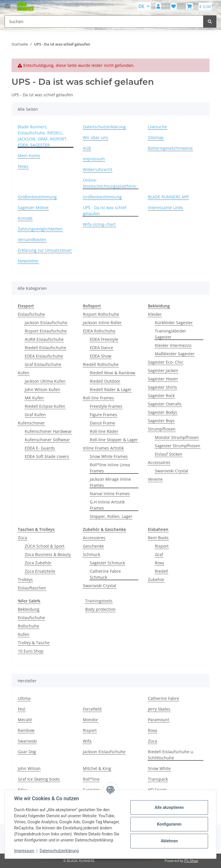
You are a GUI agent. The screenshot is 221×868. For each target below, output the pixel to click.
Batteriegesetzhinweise (170, 148)
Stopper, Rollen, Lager (111, 516)
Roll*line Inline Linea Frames (110, 468)
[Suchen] (210, 21)
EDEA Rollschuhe (99, 331)
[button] (158, 6)
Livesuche (157, 127)
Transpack (158, 779)
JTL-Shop (191, 861)
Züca (22, 538)
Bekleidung (29, 609)
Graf (159, 554)
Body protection (100, 609)
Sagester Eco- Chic (166, 362)
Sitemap (156, 137)
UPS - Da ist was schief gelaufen (105, 211)
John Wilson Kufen (42, 389)
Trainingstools (99, 601)
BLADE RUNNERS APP (168, 197)
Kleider (155, 314)
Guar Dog (27, 752)
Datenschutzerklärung (59, 851)
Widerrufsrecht (98, 169)
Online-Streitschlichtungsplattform (109, 183)
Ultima (24, 698)
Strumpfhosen (162, 429)
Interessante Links (165, 207)
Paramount (159, 720)
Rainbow (26, 730)
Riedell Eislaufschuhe (45, 348)
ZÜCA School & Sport (45, 546)
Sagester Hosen (163, 379)
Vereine (155, 479)
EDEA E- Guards (40, 448)
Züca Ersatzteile (40, 571)
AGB (87, 148)
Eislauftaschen (32, 588)
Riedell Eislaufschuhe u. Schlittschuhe (171, 755)
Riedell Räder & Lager (111, 389)
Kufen (24, 373)
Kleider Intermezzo (173, 345)
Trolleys (25, 579)
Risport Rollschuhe (101, 314)
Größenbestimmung (37, 197)
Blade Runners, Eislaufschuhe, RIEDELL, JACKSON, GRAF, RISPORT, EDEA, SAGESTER (43, 136)
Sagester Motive (33, 207)
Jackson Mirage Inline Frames (110, 482)
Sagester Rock (161, 396)
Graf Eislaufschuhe (43, 364)
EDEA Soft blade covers (47, 456)
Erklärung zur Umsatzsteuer (45, 250)
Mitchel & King (97, 768)
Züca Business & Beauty (48, 554)
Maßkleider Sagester (175, 354)
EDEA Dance (101, 348)
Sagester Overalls (165, 404)
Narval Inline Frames (110, 494)
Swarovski (27, 741)
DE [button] (141, 6)
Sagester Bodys (163, 412)
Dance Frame (102, 423)
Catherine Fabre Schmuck (105, 574)
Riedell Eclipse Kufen (45, 406)
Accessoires (159, 462)
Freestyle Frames (106, 406)
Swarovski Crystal (172, 471)
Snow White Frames (109, 456)
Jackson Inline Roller (102, 323)
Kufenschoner (31, 423)
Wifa (87, 741)
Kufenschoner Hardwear (48, 431)
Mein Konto (29, 156)
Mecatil (25, 720)
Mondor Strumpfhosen (177, 437)
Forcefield (92, 709)
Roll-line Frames (98, 398)
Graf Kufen (35, 415)
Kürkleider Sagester (174, 323)
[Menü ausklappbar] (7, 4)
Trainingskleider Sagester (170, 334)
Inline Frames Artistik (103, 448)
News (23, 166)
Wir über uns (96, 137)
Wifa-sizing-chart (99, 224)
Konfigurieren (169, 824)
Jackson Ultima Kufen (45, 381)
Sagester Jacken (163, 370)
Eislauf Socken (169, 454)
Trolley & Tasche (34, 643)
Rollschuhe (28, 626)
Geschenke (93, 546)
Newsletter (28, 261)
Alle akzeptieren (169, 807)
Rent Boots (158, 538)
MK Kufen (34, 398)
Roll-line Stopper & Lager (114, 440)
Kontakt (25, 218)
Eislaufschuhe (31, 314)
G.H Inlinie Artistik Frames (107, 505)
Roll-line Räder (104, 431)
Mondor (91, 720)
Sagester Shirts (162, 387)
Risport (162, 546)
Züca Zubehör (38, 563)
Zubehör (156, 579)
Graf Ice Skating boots (39, 779)
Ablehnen (169, 841)
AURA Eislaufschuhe (44, 339)
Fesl (22, 709)
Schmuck (92, 554)
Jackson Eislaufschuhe (46, 323)
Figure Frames (103, 415)
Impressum (24, 851)
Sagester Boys (161, 421)
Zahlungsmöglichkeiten (40, 229)
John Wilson (29, 768)
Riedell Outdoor (105, 381)
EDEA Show (101, 356)
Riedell (161, 571)
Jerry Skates (159, 709)
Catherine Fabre (163, 698)
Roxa (159, 563)
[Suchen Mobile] (104, 21)
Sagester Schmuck (107, 563)
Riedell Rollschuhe (101, 364)
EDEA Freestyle (104, 339)
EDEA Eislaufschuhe (44, 356)
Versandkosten (32, 239)
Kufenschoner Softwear (47, 440)
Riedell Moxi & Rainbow (113, 373)
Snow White (159, 768)
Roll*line (91, 779)
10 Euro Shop (31, 651)
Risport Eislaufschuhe (46, 331)
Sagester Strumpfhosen (178, 446)
